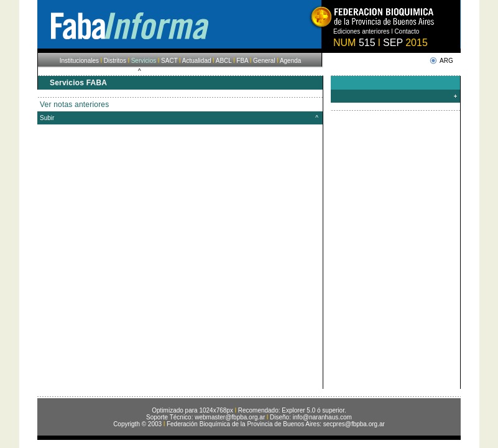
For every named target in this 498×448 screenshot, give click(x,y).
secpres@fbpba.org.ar (354, 424)
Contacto (407, 31)
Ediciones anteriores (362, 31)
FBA (242, 61)
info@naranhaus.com (322, 417)
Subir (47, 118)
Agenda (290, 61)
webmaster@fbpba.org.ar (230, 417)
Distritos (115, 61)
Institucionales (79, 61)
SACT (169, 61)
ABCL (224, 61)
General (264, 61)
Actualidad (196, 61)
